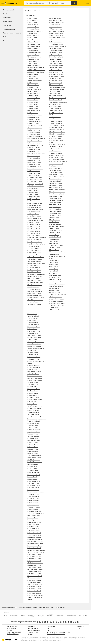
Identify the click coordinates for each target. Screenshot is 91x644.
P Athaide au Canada (33, 501)
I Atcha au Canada (32, 92)
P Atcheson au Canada (34, 160)
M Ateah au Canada (54, 228)
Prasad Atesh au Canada (34, 408)
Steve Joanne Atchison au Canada (58, 162)
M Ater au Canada (32, 387)
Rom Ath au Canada (33, 464)
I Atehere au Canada (54, 278)
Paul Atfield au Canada (33, 453)
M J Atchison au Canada (55, 81)
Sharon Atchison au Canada (56, 160)
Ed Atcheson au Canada (34, 143)
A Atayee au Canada (33, 61)
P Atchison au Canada (55, 109)
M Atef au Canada (54, 267)
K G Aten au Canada (33, 351)
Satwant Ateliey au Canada (56, 301)
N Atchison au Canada (55, 104)
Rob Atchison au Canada (55, 136)
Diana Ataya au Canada (34, 44)
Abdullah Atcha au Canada (35, 81)
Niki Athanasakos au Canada (35, 546)
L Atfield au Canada (33, 449)
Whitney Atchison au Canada (57, 190)
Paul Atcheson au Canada (34, 162)
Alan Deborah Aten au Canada (36, 342)
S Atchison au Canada (55, 151)
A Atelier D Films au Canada (56, 299)
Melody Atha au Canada (34, 475)
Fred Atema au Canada (34, 331)
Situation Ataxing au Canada (35, 31)
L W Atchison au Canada (55, 64)
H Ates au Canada (32, 402)
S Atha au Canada (32, 479)
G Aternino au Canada (33, 398)
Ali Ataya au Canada (33, 42)
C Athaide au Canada (33, 488)
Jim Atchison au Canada (55, 42)
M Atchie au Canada (33, 195)
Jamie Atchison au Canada (56, 33)
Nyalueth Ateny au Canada (35, 380)
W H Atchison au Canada (55, 183)
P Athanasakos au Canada (34, 548)
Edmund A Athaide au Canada (36, 492)
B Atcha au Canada (33, 83)
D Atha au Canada (32, 466)
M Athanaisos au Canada (34, 522)
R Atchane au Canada (33, 117)
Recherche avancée (9, 10)
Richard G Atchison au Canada (57, 134)
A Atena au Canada (33, 355)
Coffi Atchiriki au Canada (34, 212)
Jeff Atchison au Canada (55, 40)
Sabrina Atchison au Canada (56, 155)
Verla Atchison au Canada (56, 179)
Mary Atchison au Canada (56, 96)
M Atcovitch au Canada (55, 216)
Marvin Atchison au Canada (56, 94)
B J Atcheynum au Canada (35, 177)
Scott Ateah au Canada (55, 237)
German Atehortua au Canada (57, 284)
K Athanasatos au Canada (34, 554)
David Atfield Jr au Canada (35, 462)
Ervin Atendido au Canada (34, 372)
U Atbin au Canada (32, 76)
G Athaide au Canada (33, 494)
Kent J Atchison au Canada (56, 57)
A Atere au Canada (33, 393)
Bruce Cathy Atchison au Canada (36, 244)
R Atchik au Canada (33, 201)
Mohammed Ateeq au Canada (57, 252)
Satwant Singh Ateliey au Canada (58, 303)
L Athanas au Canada (33, 527)
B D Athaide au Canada (34, 486)
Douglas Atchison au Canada (35, 283)
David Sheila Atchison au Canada (36, 274)
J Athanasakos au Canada (34, 537)
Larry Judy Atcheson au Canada (36, 154)
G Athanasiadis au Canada (34, 587)
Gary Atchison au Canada (34, 294)
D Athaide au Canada (33, 490)
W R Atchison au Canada (55, 188)
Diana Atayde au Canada (34, 57)
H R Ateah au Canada (54, 220)
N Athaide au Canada (33, 499)
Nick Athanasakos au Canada (35, 544)
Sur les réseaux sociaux (10, 37)
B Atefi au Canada (53, 271)
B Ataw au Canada (32, 18)
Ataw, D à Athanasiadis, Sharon (47, 608)
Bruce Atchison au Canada (35, 242)
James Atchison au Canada (56, 31)
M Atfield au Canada (33, 451)
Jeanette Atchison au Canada (57, 38)
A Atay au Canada (32, 33)
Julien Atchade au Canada (35, 115)
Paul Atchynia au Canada (55, 209)
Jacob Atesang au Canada (35, 406)
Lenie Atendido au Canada (35, 376)
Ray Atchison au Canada (55, 128)
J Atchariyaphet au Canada (35, 122)
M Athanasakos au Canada (35, 539)
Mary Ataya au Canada (34, 46)
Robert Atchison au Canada (56, 139)
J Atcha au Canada (33, 96)
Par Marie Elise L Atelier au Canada (58, 295)
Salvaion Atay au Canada (34, 40)
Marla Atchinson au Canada (35, 208)
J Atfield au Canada (33, 445)
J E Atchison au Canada (55, 27)
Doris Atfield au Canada (34, 441)
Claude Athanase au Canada (35, 563)
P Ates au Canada (32, 404)
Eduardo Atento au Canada (35, 378)
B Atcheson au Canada (34, 130)
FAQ (48, 629)
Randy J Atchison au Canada (56, 126)
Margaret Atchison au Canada (57, 87)
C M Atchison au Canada (34, 253)
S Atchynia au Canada (55, 211)
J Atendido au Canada (33, 374)
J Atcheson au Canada (34, 149)
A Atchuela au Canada (55, 203)
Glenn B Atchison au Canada (35, 300)
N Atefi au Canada (54, 273)
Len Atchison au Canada (55, 68)
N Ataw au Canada (32, 21)
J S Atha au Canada (33, 471)
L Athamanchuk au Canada (35, 512)
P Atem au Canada (32, 329)
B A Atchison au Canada (34, 225)
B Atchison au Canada (33, 223)
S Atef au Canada (53, 269)
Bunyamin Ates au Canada (35, 400)
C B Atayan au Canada (33, 55)
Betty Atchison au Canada (34, 236)
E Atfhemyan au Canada (34, 430)
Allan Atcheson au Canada (35, 128)
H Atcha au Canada (33, 87)
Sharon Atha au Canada (34, 481)
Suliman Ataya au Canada (34, 53)
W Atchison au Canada (55, 181)
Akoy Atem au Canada (33, 325)
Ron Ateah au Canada (55, 233)
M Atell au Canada (32, 314)
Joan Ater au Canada (33, 385)
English (88, 3)
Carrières (9, 630)
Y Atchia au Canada (33, 193)
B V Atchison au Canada (34, 231)
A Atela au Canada (54, 288)
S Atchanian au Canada (34, 119)
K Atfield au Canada (33, 447)
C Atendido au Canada (34, 367)
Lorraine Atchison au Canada (56, 76)
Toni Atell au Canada (33, 318)
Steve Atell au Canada (33, 316)
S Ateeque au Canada (55, 260)
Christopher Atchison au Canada (36, 263)
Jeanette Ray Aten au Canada (36, 348)
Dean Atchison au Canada (34, 279)
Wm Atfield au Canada (34, 460)
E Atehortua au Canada (55, 282)
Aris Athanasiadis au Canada (35, 582)
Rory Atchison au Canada (56, 147)
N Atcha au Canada (33, 102)
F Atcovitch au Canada (55, 213)
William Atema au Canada (34, 335)
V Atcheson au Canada (34, 175)
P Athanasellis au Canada (34, 565)
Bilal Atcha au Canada (33, 85)
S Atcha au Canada (33, 109)
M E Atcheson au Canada (34, 158)
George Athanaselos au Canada (36, 570)
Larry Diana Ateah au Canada (57, 226)
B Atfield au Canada (33, 434)
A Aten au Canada (32, 340)
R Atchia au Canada (33, 190)
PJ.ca (79, 629)
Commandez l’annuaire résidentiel (56, 634)
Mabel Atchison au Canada (56, 85)
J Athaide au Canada (33, 496)
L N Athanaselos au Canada (35, 576)
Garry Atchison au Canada (35, 291)
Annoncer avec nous (34, 629)
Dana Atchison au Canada (34, 272)
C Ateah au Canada (54, 218)
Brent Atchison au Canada (34, 240)
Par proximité (7, 25)
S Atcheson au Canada (34, 171)
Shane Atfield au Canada (34, 456)
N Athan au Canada (33, 518)
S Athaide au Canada (33, 505)
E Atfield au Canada (33, 443)
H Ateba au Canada (54, 244)
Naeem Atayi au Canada (34, 66)
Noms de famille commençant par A (28, 608)
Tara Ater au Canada (33, 391)
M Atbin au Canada (33, 74)
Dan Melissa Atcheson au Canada (36, 139)
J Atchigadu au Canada (34, 197)
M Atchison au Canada (55, 79)
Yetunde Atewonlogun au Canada (37, 419)
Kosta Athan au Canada (34, 516)
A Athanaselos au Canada (34, 567)
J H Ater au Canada (33, 383)
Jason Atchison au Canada (56, 36)
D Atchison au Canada (33, 266)
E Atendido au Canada (33, 370)
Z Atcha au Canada (33, 113)
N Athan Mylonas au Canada (35, 520)
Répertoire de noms (12, 608)
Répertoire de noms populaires (12, 33)
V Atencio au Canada (33, 359)
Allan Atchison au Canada (34, 218)
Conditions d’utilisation (13, 634)
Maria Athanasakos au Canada (35, 542)
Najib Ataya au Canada (33, 48)
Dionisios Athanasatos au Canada (36, 550)
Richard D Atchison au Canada (57, 132)
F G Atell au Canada (54, 310)
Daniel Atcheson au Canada (35, 141)
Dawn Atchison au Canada (35, 276)
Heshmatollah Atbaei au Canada (36, 68)
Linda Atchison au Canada (56, 72)
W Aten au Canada (33, 353)
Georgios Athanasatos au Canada (36, 552)
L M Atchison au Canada (55, 61)
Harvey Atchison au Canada (56, 23)
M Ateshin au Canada (33, 410)
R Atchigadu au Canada (34, 199)
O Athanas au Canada (33, 529)
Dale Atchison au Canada (34, 270)
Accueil (4, 608)
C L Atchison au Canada (34, 251)
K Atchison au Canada (55, 48)
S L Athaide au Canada (34, 507)
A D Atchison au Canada (34, 216)
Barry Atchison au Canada (34, 233)
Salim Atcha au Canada (34, 111)
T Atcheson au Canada (34, 173)
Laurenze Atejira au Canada (56, 286)
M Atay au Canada (32, 38)
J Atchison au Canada (55, 25)
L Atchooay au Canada (55, 198)
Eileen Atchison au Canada (35, 285)
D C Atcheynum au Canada (35, 180)
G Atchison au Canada (33, 287)
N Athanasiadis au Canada (34, 593)
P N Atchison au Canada (55, 111)
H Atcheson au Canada (34, 147)
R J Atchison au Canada (55, 121)
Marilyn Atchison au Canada (56, 89)
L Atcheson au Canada (34, 152)
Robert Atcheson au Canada (35, 169)
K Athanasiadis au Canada (34, 591)
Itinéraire (6, 41)
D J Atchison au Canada (34, 268)
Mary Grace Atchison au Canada (57, 98)
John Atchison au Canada (56, 44)
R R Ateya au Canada (33, 423)
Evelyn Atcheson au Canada (35, 145)
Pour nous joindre (11, 629)
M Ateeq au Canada (54, 250)
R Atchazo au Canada (33, 124)
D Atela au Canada (54, 291)
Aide (48, 630)
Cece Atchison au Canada (35, 259)
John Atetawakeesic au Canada (36, 417)
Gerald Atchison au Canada (35, 296)
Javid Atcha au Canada (34, 98)
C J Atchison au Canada (34, 248)
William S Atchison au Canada (57, 192)
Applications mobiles (33, 632)
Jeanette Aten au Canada (34, 346)
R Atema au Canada (33, 333)
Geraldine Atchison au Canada (36, 298)
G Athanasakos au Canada (34, 535)
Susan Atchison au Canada (56, 164)
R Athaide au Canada (33, 503)
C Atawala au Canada (33, 27)
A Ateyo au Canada (33, 428)
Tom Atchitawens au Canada (57, 194)
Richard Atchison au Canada (56, 130)
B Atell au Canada (53, 308)
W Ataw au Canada (33, 25)
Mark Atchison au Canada (56, 92)
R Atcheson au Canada (34, 165)
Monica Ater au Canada (34, 389)
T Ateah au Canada (54, 239)
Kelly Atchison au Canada (56, 53)
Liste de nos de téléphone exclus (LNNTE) (58, 632)
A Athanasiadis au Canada (34, 580)
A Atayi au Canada (32, 64)
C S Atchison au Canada (34, 255)
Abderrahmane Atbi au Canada (36, 72)
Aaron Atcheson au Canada (35, 126)
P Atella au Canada (32, 320)
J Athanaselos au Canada (34, 572)
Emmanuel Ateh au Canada (56, 276)
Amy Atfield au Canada (34, 432)
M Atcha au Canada (33, 100)
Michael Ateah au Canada (56, 231)
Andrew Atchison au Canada (35, 221)
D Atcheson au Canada (34, 134)
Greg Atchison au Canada (34, 304)
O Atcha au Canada (33, 104)
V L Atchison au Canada (55, 173)
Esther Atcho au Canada (55, 196)
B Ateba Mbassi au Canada (56, 246)
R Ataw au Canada (32, 23)
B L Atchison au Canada (34, 229)
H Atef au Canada (53, 265)
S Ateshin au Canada (33, 413)
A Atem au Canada (33, 323)
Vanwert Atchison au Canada (57, 177)
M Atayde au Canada (33, 59)
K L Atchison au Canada (55, 51)
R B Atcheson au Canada (34, 167)
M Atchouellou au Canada (56, 201)
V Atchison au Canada (55, 170)
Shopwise (31, 634)
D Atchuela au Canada (55, 205)
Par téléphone (7, 18)
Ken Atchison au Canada (55, 55)
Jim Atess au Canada (33, 415)
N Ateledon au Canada (55, 293)
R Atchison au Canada (55, 117)
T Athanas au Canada (33, 531)
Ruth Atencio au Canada (34, 357)
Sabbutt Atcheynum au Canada (36, 186)
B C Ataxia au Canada (33, 29)
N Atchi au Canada (32, 188)
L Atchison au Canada (55, 59)
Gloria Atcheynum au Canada (35, 184)
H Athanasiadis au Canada (34, 589)
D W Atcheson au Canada (35, 137)
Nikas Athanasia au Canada (35, 578)
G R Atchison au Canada (34, 289)
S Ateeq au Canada (54, 254)
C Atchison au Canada (33, 246)
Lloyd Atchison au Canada (56, 74)
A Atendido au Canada (33, 365)
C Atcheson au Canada (34, 132)
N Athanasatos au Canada (34, 557)
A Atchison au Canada (33, 214)
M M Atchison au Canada (55, 83)
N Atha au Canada (32, 477)
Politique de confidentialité (14, 632)
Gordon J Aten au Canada (34, 344)
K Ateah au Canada (54, 222)
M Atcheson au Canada (34, 156)
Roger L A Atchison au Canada (57, 145)
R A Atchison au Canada (55, 119)
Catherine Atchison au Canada (36, 257)
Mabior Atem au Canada (34, 327)
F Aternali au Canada (33, 395)
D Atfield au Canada (33, 438)
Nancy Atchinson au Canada (35, 210)
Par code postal (8, 22)
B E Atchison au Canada (34, 227)
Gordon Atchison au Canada (35, 302)
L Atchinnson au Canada (34, 205)
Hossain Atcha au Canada (34, 89)
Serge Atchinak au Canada (35, 203)
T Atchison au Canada (55, 166)
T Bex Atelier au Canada (55, 297)
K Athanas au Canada (33, 524)
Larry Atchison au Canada (56, 66)
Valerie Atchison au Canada (56, 175)
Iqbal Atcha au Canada (33, 94)
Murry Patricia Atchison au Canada (58, 102)
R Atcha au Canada (33, 107)
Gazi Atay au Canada (33, 36)
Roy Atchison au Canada (55, 149)
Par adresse (6, 14)
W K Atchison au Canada (55, 185)
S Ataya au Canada (33, 51)
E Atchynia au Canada (55, 207)
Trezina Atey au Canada (34, 421)
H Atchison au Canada (55, 18)
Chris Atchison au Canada (34, 261)
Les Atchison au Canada (55, 70)
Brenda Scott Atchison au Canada (37, 238)
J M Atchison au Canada (55, 29)
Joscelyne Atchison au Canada (57, 46)
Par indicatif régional (9, 29)
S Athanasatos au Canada (34, 561)
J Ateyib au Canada (33, 425)
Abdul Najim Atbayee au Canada (36, 70)
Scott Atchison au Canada (56, 158)
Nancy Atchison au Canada (56, 107)
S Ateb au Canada (54, 241)
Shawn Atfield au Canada (34, 458)
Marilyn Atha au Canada (34, 473)
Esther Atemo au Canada (34, 338)
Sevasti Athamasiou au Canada (36, 514)
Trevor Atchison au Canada (56, 168)
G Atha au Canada (32, 469)
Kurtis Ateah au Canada (55, 224)
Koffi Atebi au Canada (54, 248)
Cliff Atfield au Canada (33, 436)
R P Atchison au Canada (55, 123)
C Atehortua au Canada (55, 280)
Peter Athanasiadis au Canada (35, 595)
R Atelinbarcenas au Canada (56, 306)
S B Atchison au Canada (55, 153)
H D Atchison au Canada (55, 21)
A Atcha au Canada (33, 79)
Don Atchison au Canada (34, 281)
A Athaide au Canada (33, 484)
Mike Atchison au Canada (55, 100)
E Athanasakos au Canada (34, 533)
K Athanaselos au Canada (34, 574)
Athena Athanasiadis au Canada (36, 585)
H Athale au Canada (33, 509)
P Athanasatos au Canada (34, 559)
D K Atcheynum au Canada (35, 182)
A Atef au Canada (53, 263)
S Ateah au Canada (54, 235)
